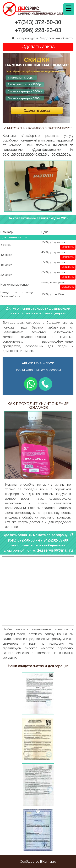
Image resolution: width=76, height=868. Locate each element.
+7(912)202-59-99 (53, 541)
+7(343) (38, 23)
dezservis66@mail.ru (55, 551)
